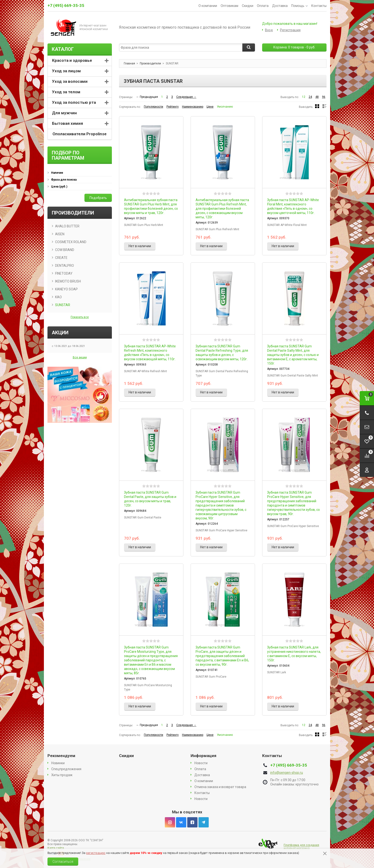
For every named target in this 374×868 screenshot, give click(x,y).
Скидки (248, 6)
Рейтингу (173, 107)
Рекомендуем (61, 756)
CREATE (61, 258)
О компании (208, 6)
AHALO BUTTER (67, 226)
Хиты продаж (62, 775)
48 (317, 97)
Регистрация (290, 30)
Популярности (153, 107)
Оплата (263, 6)
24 (310, 97)
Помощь (299, 6)
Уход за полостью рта (74, 102)
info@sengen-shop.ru (287, 773)
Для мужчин (64, 113)
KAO (58, 297)
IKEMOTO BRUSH (68, 281)
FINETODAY (64, 273)
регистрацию (96, 853)
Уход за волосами (70, 81)
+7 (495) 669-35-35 (66, 5)
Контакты (319, 6)
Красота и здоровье (72, 60)
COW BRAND (65, 250)
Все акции (80, 357)
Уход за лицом (66, 71)
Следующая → (186, 97)
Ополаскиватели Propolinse (80, 134)
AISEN (60, 234)
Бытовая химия (68, 123)
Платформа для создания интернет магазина (301, 847)
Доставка (280, 6)
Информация (203, 756)
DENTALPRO (65, 266)
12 (304, 97)
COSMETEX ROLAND (71, 242)
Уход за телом (66, 92)
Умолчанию (225, 107)
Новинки (58, 763)
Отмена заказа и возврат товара (220, 787)
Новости (201, 763)
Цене (210, 107)
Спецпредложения (66, 769)
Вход (269, 30)
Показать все (80, 317)
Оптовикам (229, 6)
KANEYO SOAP (66, 289)
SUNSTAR (63, 305)
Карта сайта (56, 848)
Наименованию (193, 107)
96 (324, 97)
